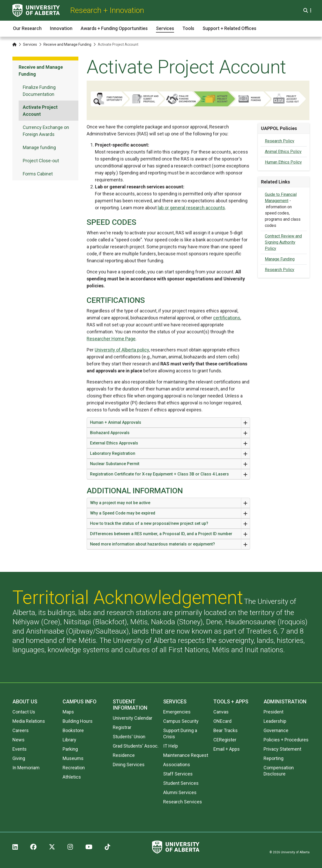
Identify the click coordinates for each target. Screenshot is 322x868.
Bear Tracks (226, 730)
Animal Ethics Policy (283, 152)
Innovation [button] (61, 28)
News (18, 740)
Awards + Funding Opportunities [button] (114, 28)
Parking (70, 749)
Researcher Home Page (111, 339)
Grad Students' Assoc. (136, 746)
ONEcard (222, 721)
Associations (177, 765)
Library (69, 740)
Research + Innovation (107, 10)
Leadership (275, 721)
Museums (73, 758)
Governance (276, 730)
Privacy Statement (282, 749)
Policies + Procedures (286, 740)
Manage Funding (280, 259)
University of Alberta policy (122, 350)
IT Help (171, 746)
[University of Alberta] (36, 10)
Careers (21, 730)
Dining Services (129, 765)
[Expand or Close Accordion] (245, 423)
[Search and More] (306, 10)
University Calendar (133, 718)
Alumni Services (180, 792)
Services (30, 44)
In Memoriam (26, 768)
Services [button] (165, 28)
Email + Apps (227, 749)
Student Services (181, 783)
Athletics (72, 777)
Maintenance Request (186, 755)
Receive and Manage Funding (67, 44)
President (274, 712)
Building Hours (78, 721)
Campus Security (181, 721)
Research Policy (280, 141)
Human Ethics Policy (283, 162)
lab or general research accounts (191, 208)
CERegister (225, 740)
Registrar (122, 727)
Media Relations (29, 721)
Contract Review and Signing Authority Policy (283, 242)
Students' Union (129, 737)
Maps (68, 712)
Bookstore (73, 730)
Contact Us (24, 712)
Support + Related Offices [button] (229, 28)
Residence (124, 755)
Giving (19, 758)
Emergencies (177, 712)
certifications (227, 318)
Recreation (74, 768)
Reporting (274, 758)
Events (20, 749)
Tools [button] (188, 28)
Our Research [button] (27, 28)
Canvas (221, 712)
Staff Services (178, 774)
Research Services (183, 802)
